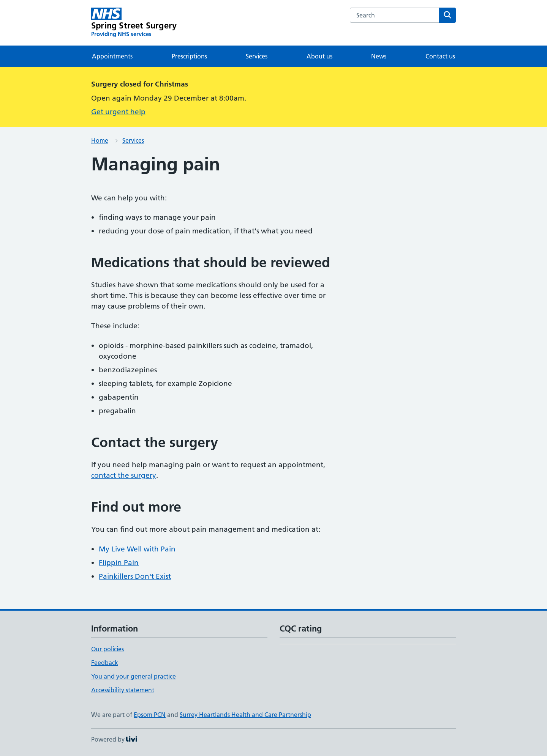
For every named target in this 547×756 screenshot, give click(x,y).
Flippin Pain (119, 563)
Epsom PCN (150, 715)
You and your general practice (134, 676)
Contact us (440, 56)
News (379, 56)
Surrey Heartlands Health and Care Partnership (245, 715)
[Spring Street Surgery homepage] (134, 23)
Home (100, 140)
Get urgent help (118, 112)
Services (257, 56)
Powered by (114, 739)
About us (319, 56)
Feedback (105, 663)
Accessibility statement (123, 690)
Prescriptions (189, 56)
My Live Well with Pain (137, 549)
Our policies (108, 649)
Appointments (112, 56)
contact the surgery (124, 475)
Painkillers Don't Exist (135, 576)
